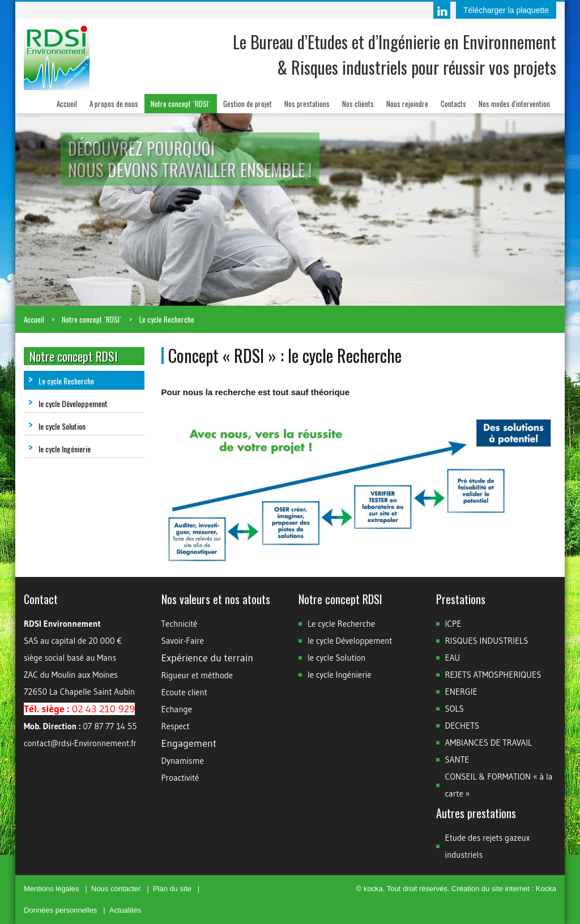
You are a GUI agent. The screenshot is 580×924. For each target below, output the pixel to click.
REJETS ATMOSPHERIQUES (493, 675)
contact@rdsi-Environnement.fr (80, 743)
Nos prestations (307, 104)
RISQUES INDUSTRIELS (487, 641)
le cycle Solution (57, 426)
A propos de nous (114, 104)
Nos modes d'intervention (514, 104)
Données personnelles (60, 910)
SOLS (455, 709)
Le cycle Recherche (167, 319)
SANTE (457, 760)
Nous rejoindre (407, 104)
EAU (453, 658)
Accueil (67, 104)
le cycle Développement (68, 403)
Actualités (125, 910)
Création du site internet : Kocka (504, 889)
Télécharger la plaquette (506, 10)
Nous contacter (116, 889)
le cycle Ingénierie (59, 449)
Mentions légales (52, 889)
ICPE (453, 624)
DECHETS (462, 726)
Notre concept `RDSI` (181, 104)
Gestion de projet (248, 104)
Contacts (453, 104)
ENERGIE (461, 692)
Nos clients (358, 104)
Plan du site (172, 889)
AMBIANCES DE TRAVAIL (489, 743)
